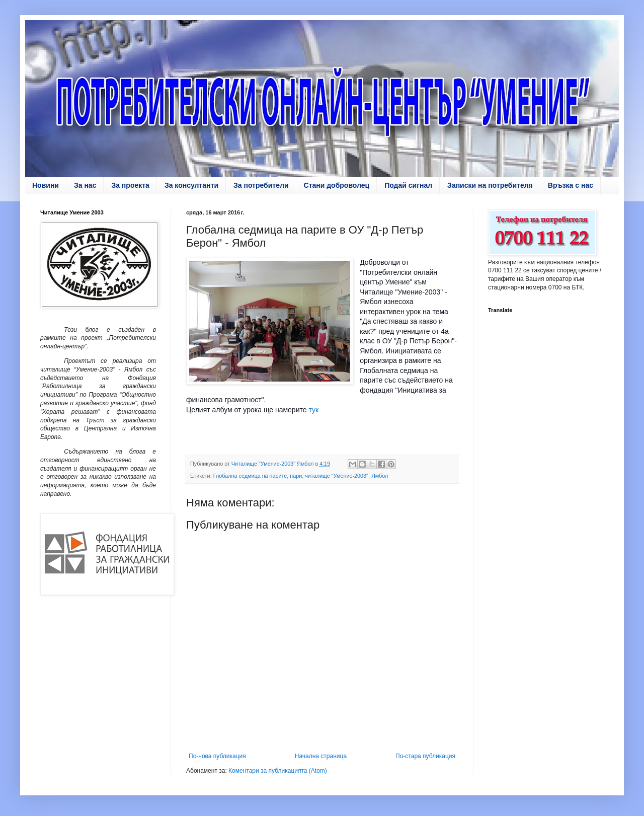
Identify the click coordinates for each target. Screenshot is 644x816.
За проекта (130, 185)
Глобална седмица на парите (250, 476)
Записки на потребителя (490, 185)
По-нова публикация (217, 756)
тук (314, 410)
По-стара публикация (425, 756)
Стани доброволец (337, 185)
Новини (46, 185)
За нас (85, 185)
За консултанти (191, 185)
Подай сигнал (408, 185)
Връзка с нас (571, 185)
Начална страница (321, 756)
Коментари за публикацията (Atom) (278, 771)
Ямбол (380, 476)
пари (296, 476)
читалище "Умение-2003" (337, 476)
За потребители (261, 185)
